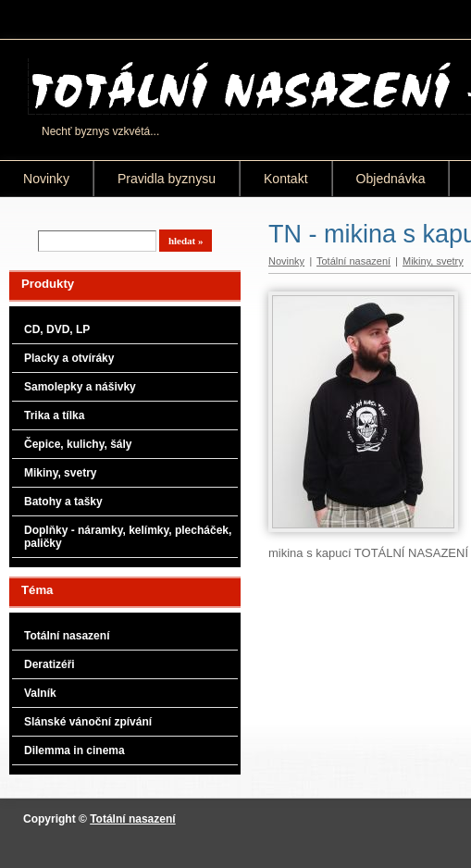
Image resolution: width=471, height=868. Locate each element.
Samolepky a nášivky (80, 387)
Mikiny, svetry (60, 473)
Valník (40, 693)
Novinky (46, 179)
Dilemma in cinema (74, 750)
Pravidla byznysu (167, 179)
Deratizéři (50, 664)
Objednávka (391, 179)
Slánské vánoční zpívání (88, 722)
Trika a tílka (54, 415)
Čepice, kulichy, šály (78, 444)
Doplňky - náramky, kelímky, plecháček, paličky (128, 537)
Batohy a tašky (63, 502)
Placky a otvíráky (69, 358)
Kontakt (286, 179)
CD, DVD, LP (57, 329)
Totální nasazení (67, 636)
